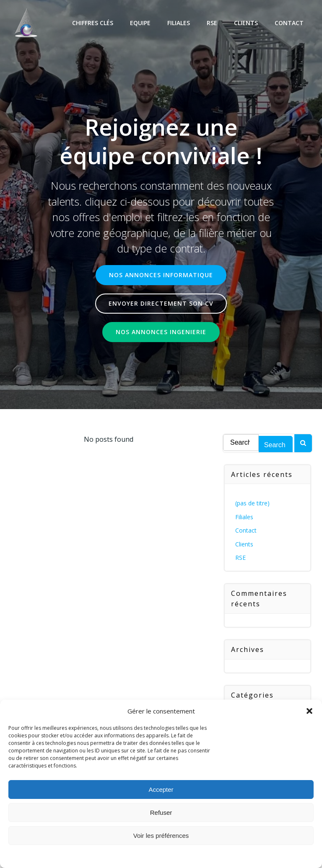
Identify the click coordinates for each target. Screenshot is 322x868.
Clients (246, 23)
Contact (289, 23)
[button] (309, 711)
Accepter (161, 789)
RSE (212, 23)
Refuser (161, 813)
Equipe (140, 23)
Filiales (179, 23)
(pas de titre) (252, 503)
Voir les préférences (161, 836)
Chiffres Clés (93, 23)
